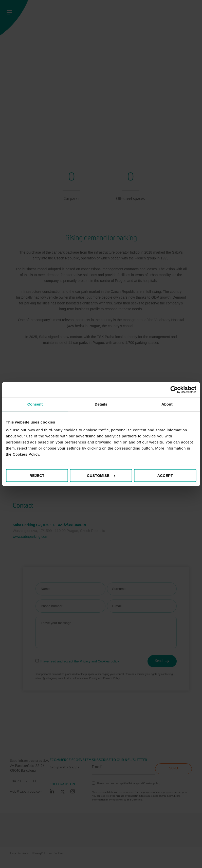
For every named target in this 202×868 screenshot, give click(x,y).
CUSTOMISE (101, 475)
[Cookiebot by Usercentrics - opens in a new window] (174, 390)
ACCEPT (165, 475)
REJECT (37, 475)
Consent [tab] (35, 404)
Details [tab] (101, 404)
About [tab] (167, 404)
